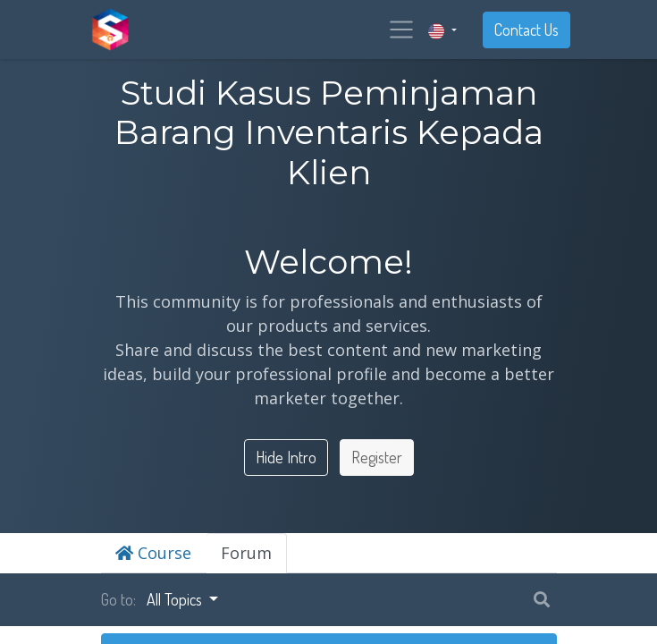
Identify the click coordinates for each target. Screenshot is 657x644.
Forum (246, 553)
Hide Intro (286, 457)
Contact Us (526, 30)
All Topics (176, 599)
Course (153, 553)
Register (377, 457)
